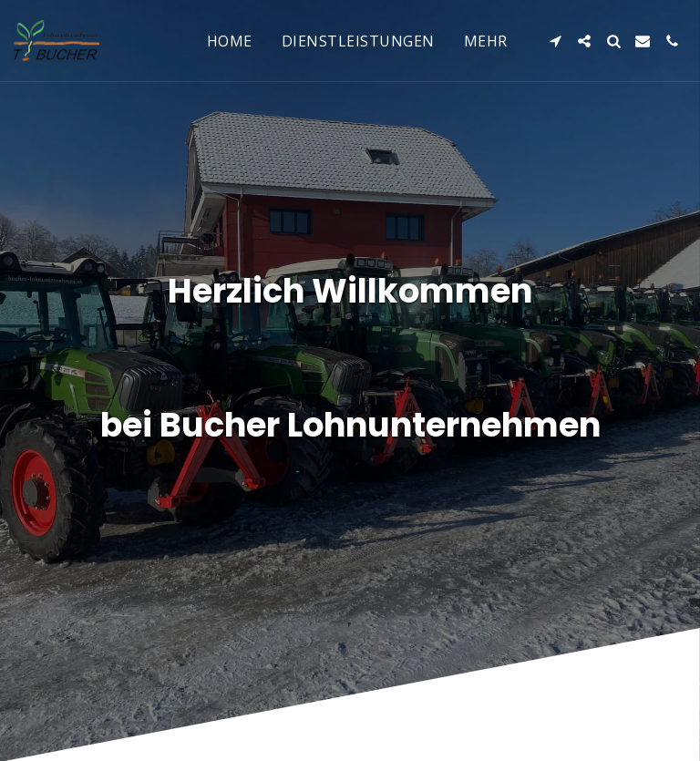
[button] (555, 41)
